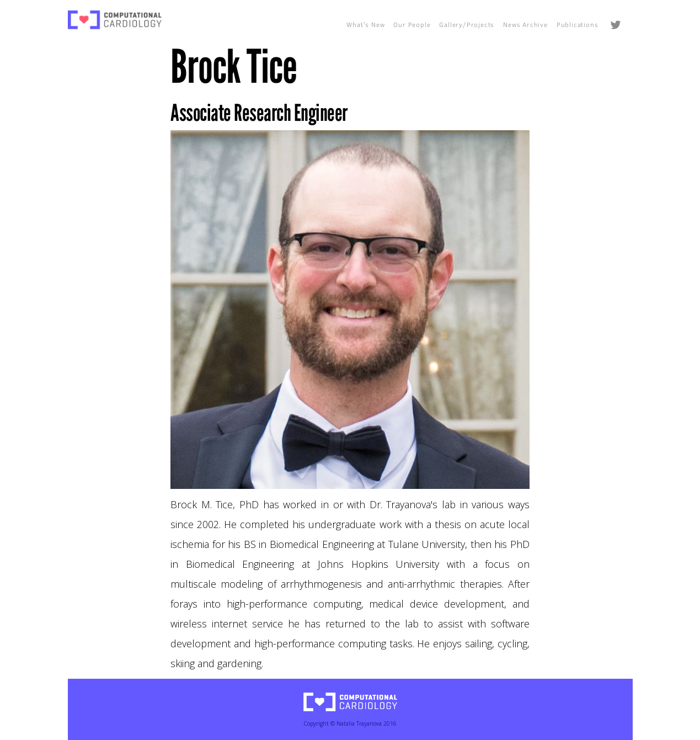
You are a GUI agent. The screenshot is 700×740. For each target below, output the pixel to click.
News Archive (525, 25)
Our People (412, 25)
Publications (578, 25)
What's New (365, 25)
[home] (115, 20)
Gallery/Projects (467, 25)
